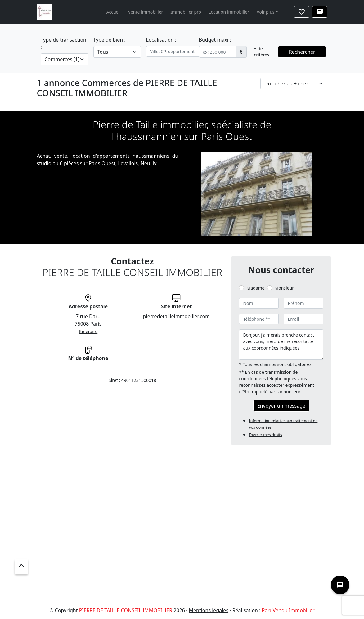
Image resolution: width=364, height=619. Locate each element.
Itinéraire (88, 331)
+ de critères (262, 52)
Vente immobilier (146, 12)
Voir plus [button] (265, 12)
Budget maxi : (215, 40)
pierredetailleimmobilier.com (177, 316)
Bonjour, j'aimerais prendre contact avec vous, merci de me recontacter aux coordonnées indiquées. (281, 345)
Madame (255, 288)
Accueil (114, 12)
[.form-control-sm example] (218, 52)
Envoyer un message (281, 406)
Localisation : (161, 40)
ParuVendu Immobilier (288, 610)
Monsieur (284, 288)
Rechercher (302, 52)
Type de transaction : (64, 43)
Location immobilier (229, 12)
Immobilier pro (186, 12)
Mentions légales (209, 610)
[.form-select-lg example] (65, 59)
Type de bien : (110, 40)
